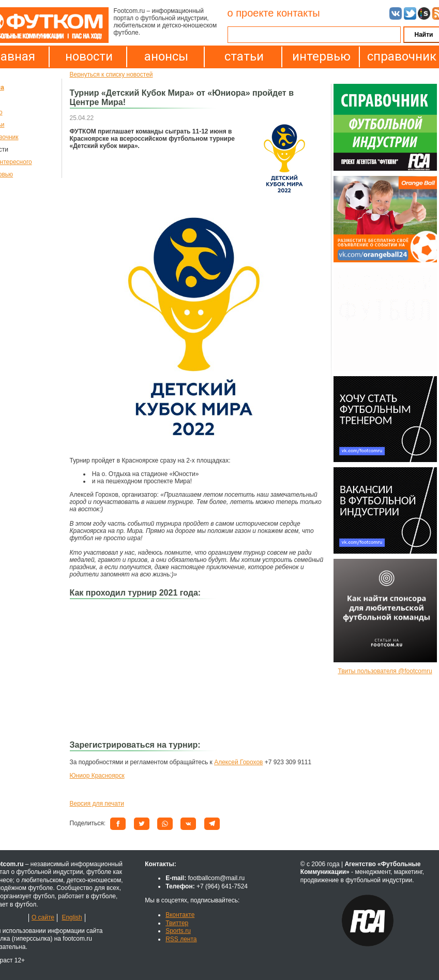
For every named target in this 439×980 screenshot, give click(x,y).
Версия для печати (97, 804)
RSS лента (181, 939)
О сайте (43, 917)
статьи (244, 56)
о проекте (251, 13)
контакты (298, 13)
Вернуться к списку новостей (111, 75)
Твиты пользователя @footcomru (385, 671)
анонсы (166, 56)
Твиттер (177, 923)
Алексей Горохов (238, 762)
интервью (321, 56)
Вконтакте (180, 915)
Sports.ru (178, 931)
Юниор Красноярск (97, 776)
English (72, 917)
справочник (399, 56)
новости (89, 56)
